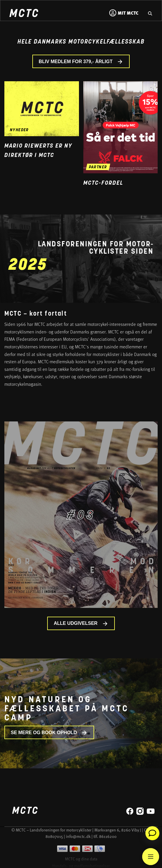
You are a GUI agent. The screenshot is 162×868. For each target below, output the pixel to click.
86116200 (108, 836)
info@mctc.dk (78, 836)
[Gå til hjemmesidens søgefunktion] (150, 13)
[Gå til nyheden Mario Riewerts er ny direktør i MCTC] (42, 109)
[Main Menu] (151, 857)
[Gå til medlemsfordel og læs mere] (121, 127)
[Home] (24, 14)
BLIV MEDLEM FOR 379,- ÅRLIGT (81, 62)
